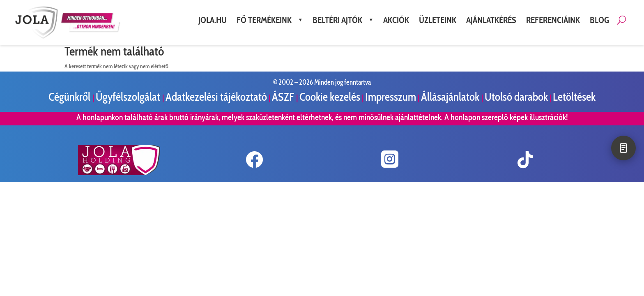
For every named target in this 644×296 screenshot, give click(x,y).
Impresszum (391, 97)
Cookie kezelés (330, 97)
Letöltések (574, 97)
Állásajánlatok (451, 97)
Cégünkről (70, 97)
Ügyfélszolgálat (129, 97)
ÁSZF (284, 97)
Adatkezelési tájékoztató (216, 97)
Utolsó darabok (516, 97)
